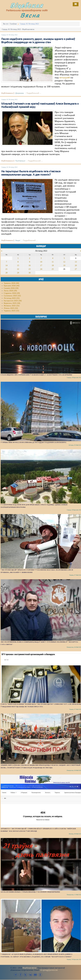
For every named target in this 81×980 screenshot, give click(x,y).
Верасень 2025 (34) (12, 303)
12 (64, 262)
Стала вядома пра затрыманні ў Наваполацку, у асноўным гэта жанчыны (36, 375)
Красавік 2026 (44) (12, 286)
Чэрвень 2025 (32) (11, 311)
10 (41, 262)
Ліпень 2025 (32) (11, 308)
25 (53, 269)
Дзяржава (20, 93)
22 (18, 269)
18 (53, 265)
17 (41, 265)
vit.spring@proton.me (49, 970)
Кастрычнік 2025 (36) (13, 301)
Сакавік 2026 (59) (11, 288)
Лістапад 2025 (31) (12, 298)
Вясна (30, 15)
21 (7, 269)
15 (18, 265)
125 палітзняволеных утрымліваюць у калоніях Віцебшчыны (30, 892)
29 (18, 273)
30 (30, 273)
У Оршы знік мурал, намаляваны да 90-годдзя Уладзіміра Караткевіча (33, 442)
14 (7, 265)
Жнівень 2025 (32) (12, 306)
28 (7, 273)
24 (41, 269)
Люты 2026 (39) (10, 291)
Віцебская (27, 5)
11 (53, 262)
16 (30, 265)
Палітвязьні (20, 161)
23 (30, 269)
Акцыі (18, 240)
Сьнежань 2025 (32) (12, 296)
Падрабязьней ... (34, 93)
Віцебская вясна (29, 968)
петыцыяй (65, 78)
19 (64, 265)
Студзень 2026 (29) (12, 293)
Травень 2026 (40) (11, 283)
